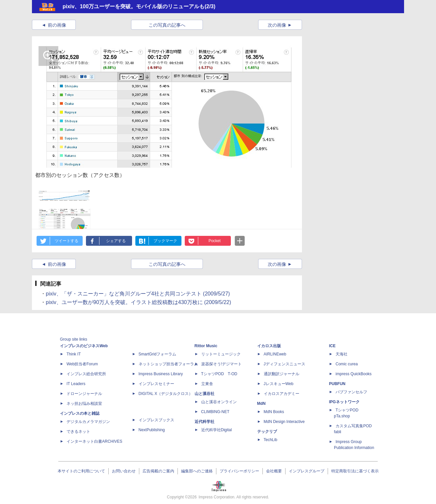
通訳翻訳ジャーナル (282, 374)
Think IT (74, 354)
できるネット (78, 432)
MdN (261, 404)
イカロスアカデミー (282, 394)
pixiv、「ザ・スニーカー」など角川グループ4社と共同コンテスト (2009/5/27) (138, 294)
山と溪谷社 (204, 394)
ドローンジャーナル (84, 394)
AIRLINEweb (275, 354)
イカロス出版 (269, 346)
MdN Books (274, 412)
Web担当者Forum (82, 364)
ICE (332, 346)
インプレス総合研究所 (86, 374)
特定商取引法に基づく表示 (355, 471)
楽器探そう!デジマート (221, 364)
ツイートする (67, 241)
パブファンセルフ (351, 392)
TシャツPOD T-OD (219, 374)
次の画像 (277, 25)
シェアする (116, 241)
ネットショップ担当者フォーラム (168, 364)
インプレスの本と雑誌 (80, 413)
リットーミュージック (221, 354)
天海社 (341, 354)
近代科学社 (204, 422)
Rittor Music (206, 346)
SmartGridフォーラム (158, 354)
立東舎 (207, 384)
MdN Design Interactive (284, 422)
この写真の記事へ (167, 25)
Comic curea (347, 364)
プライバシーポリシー (239, 471)
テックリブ (267, 432)
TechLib (271, 440)
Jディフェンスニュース (285, 364)
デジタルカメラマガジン (88, 422)
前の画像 (57, 25)
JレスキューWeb (279, 384)
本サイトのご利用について (81, 471)
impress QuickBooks (354, 374)
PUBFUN (337, 384)
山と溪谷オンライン (219, 402)
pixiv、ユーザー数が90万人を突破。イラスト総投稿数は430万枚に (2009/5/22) (138, 302)
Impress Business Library (161, 374)
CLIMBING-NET (215, 412)
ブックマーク (165, 241)
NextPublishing (152, 430)
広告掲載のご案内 (158, 471)
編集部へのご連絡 (197, 471)
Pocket (215, 241)
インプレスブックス (156, 420)
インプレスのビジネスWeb (84, 346)
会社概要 (274, 471)
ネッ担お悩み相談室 (84, 404)
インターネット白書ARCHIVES (94, 441)
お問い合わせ (124, 471)
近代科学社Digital (217, 430)
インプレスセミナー (156, 384)
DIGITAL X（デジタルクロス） (166, 394)
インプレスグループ (307, 471)
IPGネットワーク (344, 402)
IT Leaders (76, 384)
